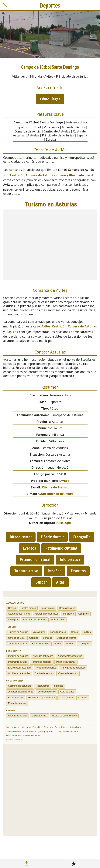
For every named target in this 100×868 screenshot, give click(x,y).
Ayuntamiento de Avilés (55, 494)
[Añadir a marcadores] (74, 863)
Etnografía (82, 537)
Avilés (46, 326)
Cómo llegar (50, 99)
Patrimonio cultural (61, 548)
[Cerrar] (5, 5)
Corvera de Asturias (40, 175)
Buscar (41, 582)
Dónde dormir (52, 537)
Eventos (29, 548)
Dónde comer (21, 537)
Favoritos (78, 571)
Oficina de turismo (56, 487)
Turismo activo (26, 571)
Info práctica (70, 560)
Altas (60, 582)
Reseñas (54, 571)
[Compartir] (26, 863)
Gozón (61, 175)
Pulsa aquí (63, 523)
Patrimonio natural (35, 560)
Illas (72, 175)
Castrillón (17, 175)
